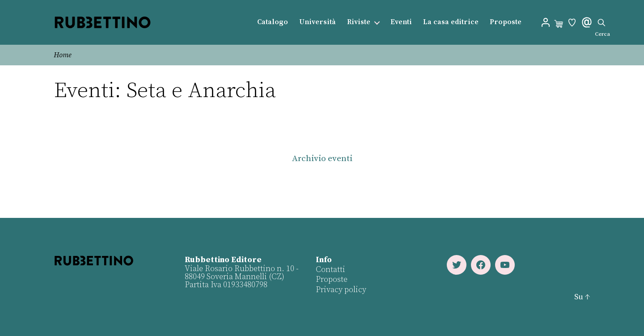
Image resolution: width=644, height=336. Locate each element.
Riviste (359, 22)
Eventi (401, 22)
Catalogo (273, 22)
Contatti (330, 270)
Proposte (506, 22)
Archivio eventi (322, 159)
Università (318, 22)
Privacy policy (341, 290)
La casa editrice (451, 22)
